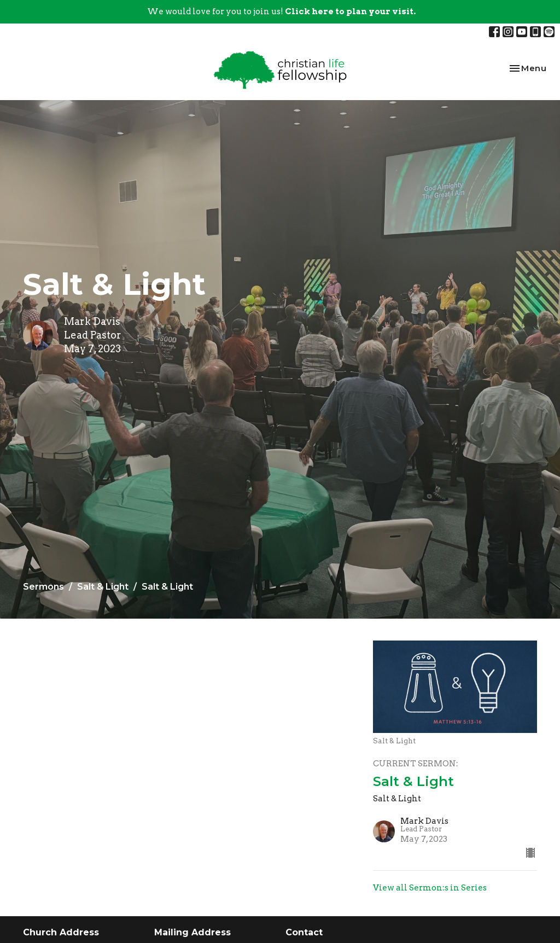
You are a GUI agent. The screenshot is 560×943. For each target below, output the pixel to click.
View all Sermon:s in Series (430, 888)
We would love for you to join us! (281, 11)
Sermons (43, 587)
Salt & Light (103, 587)
